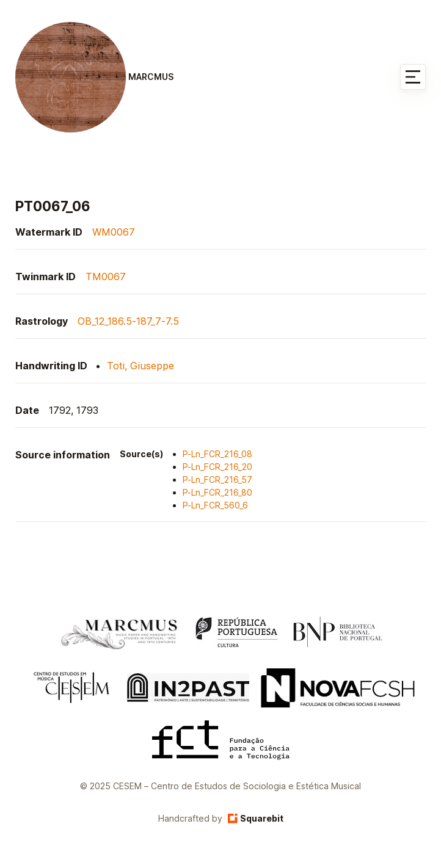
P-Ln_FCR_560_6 (215, 505)
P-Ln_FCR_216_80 (217, 492)
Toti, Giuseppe (140, 366)
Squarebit (256, 818)
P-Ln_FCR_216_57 (217, 479)
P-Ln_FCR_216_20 (217, 467)
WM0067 (114, 232)
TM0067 (106, 277)
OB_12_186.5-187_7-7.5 (128, 321)
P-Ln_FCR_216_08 (217, 454)
